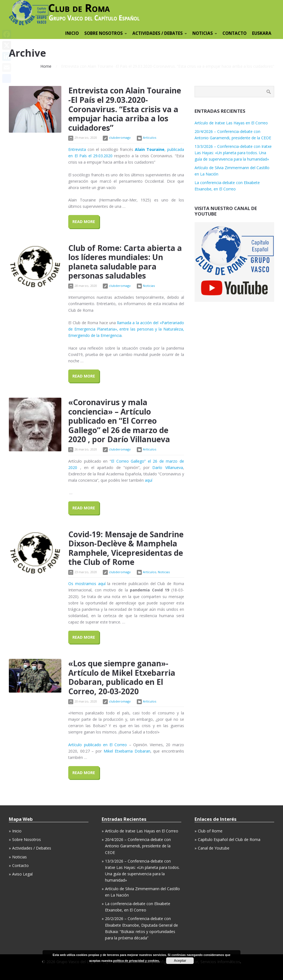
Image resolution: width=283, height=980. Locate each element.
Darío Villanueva (167, 467)
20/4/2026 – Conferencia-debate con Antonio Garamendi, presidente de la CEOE (138, 846)
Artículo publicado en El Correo (98, 745)
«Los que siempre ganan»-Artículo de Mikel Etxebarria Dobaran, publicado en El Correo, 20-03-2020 (122, 677)
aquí (149, 480)
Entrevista (77, 149)
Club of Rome (210, 831)
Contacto (20, 865)
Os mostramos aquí (87, 584)
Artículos (150, 137)
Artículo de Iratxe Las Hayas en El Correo (231, 123)
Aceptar (180, 961)
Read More (84, 222)
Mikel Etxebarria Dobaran (127, 751)
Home (46, 66)
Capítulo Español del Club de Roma (229, 839)
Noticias (149, 286)
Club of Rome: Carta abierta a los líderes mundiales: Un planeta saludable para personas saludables (125, 262)
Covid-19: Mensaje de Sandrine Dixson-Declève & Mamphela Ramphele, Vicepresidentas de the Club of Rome (126, 548)
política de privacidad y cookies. (137, 961)
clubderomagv (120, 137)
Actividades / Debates (32, 848)
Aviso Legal (22, 874)
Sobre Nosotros (27, 839)
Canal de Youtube (214, 848)
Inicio (17, 831)
